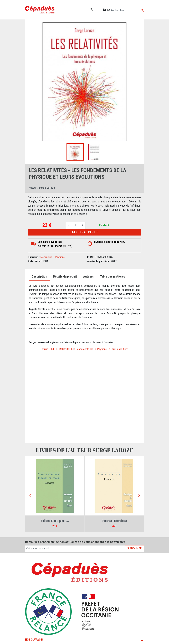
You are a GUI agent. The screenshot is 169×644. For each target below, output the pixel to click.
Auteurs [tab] (88, 277)
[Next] (139, 495)
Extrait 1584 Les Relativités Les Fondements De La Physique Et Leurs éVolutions (85, 349)
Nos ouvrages (34, 640)
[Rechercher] (128, 11)
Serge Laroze (47, 188)
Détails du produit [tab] (65, 277)
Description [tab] (39, 277)
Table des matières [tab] (112, 277)
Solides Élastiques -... (55, 521)
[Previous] (30, 495)
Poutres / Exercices (114, 521)
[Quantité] (75, 225)
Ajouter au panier (84, 232)
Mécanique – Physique (53, 257)
